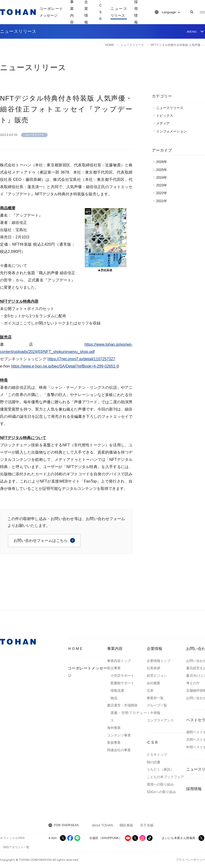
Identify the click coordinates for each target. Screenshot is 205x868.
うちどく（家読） (160, 769)
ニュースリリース (119, 12)
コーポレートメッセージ (51, 12)
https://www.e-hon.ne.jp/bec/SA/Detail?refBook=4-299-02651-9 (65, 366)
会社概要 (154, 683)
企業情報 (154, 649)
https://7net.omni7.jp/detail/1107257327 (81, 359)
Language (169, 12)
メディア (164, 123)
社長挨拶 (154, 668)
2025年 (163, 170)
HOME (110, 45)
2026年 (163, 162)
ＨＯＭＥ (75, 649)
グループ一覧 (157, 705)
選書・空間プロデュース (128, 717)
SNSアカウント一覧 (16, 847)
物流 (114, 698)
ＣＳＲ (153, 742)
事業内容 (115, 649)
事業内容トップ (119, 661)
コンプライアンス (160, 720)
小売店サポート (122, 676)
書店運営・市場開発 (122, 705)
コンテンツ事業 (119, 735)
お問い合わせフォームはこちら (41, 541)
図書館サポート (122, 683)
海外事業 (114, 728)
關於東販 (126, 825)
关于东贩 (147, 825)
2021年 (163, 201)
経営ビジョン (157, 676)
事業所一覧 (155, 698)
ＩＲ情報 (154, 713)
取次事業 (114, 668)
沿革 (150, 691)
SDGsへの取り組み (161, 792)
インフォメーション (173, 131)
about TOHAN (102, 825)
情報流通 (117, 691)
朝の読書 (154, 762)
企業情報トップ (159, 661)
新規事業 (114, 743)
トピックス (166, 116)
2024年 (163, 177)
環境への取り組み (160, 784)
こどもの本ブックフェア (165, 777)
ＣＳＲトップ (157, 755)
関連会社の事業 (119, 750)
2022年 (163, 193)
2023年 (163, 185)
